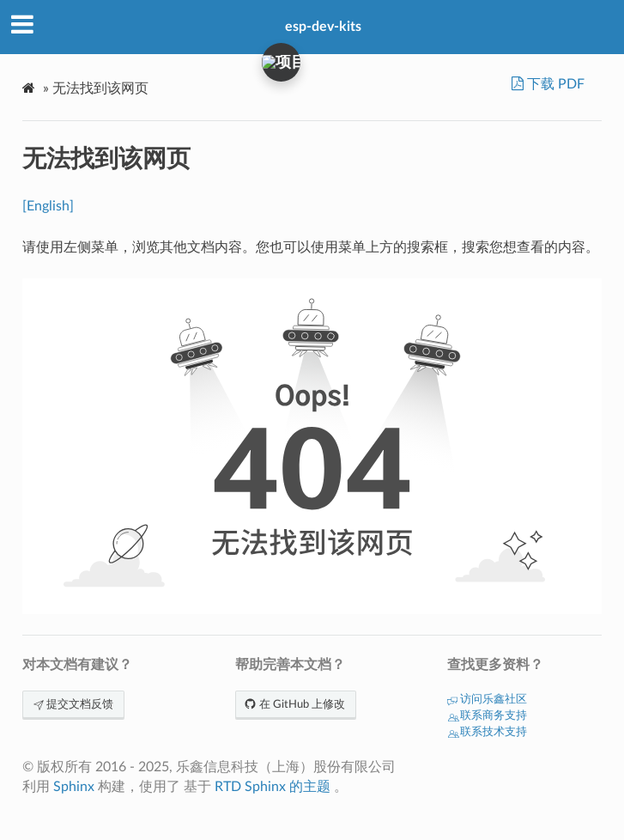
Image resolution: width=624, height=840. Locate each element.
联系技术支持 (487, 732)
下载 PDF (554, 84)
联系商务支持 (487, 716)
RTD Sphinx (250, 787)
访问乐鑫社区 (487, 700)
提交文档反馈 (73, 705)
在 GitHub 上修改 (296, 705)
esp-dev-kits (323, 27)
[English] (48, 206)
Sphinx (74, 787)
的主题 (310, 787)
